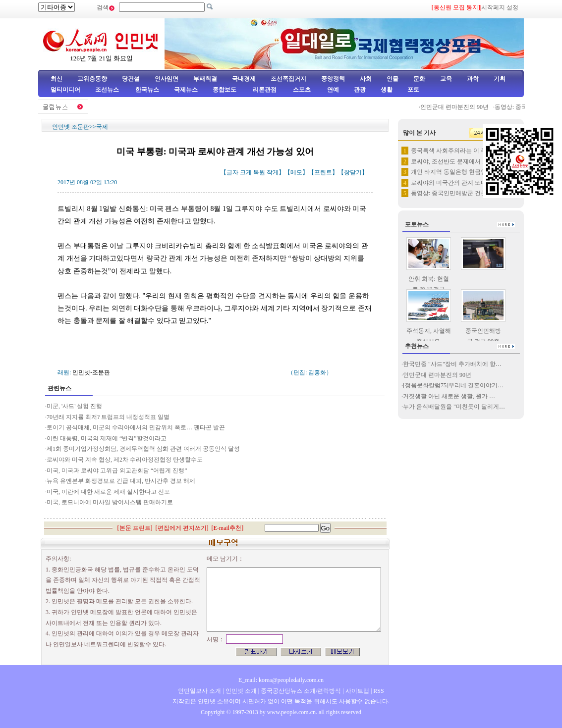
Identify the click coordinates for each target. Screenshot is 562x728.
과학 (473, 79)
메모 (296, 172)
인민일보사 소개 (199, 691)
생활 (387, 90)
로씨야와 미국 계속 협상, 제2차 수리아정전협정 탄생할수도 (125, 460)
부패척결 (205, 79)
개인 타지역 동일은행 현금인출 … (455, 172)
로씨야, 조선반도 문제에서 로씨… (455, 161)
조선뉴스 (108, 90)
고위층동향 (92, 79)
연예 (332, 90)
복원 (259, 172)
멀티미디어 (65, 90)
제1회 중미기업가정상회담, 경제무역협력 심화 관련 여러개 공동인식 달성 (143, 449)
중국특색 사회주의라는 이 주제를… (458, 151)
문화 (419, 79)
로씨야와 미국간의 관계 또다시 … (455, 183)
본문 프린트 (135, 528)
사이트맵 (357, 691)
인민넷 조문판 (71, 127)
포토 (413, 90)
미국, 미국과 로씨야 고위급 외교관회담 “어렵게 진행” (117, 470)
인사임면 (167, 79)
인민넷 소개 (240, 691)
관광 (360, 90)
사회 (366, 79)
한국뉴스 (147, 90)
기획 (500, 79)
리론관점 (265, 90)
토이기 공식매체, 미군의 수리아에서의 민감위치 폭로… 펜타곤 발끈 (136, 427)
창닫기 (353, 172)
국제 (102, 127)
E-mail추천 (228, 528)
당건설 (131, 79)
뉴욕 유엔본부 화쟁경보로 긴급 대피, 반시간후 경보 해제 (121, 481)
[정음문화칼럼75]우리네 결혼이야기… (453, 385)
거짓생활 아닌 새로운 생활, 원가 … (449, 396)
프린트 (323, 172)
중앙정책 (333, 79)
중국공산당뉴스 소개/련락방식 (301, 691)
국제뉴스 (186, 90)
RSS (378, 691)
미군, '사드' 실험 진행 (74, 406)
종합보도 (225, 90)
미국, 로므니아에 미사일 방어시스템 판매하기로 (110, 502)
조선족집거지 (288, 79)
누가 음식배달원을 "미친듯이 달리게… (454, 407)
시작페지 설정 (500, 7)
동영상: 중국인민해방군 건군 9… (454, 193)
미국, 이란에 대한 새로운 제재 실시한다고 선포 (108, 492)
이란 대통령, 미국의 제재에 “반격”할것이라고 (107, 438)
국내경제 (244, 79)
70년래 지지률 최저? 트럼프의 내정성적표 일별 (108, 417)
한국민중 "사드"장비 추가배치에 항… (452, 364)
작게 (273, 172)
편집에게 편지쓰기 (182, 528)
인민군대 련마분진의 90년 (458, 107)
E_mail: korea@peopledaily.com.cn (281, 680)
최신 (56, 79)
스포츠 (301, 90)
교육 (446, 79)
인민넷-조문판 (91, 372)
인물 (393, 79)
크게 (246, 172)
